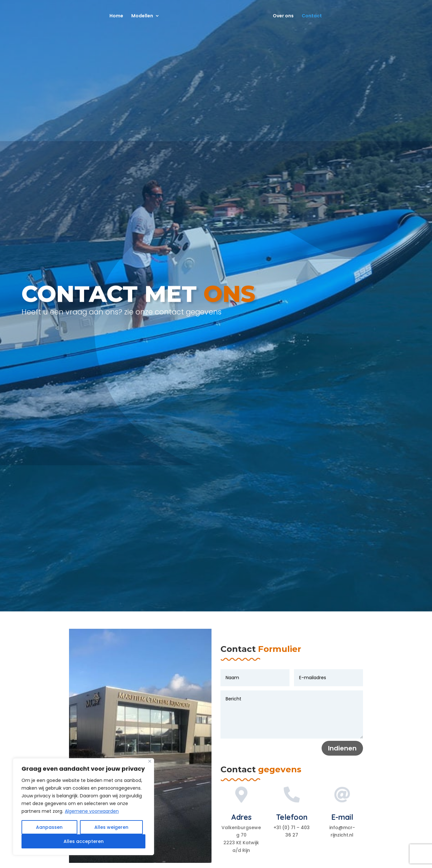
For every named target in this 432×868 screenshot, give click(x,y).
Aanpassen (49, 827)
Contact (314, 16)
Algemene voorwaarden (92, 811)
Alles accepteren (84, 841)
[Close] (150, 761)
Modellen (140, 16)
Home (114, 16)
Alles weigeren (111, 827)
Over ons (285, 16)
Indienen (342, 748)
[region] (83, 807)
